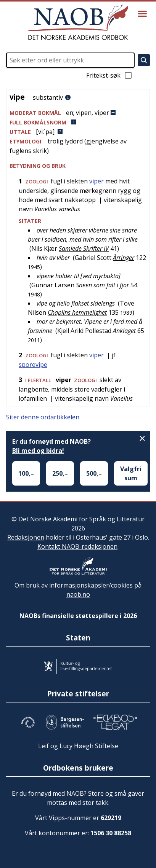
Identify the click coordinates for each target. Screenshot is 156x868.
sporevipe (33, 365)
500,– (94, 473)
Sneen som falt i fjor (102, 285)
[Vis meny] (142, 14)
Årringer (124, 258)
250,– (60, 473)
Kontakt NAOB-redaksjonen (77, 546)
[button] (78, 113)
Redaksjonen (26, 537)
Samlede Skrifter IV (84, 248)
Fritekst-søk (109, 75)
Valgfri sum (131, 473)
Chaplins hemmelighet (77, 312)
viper (96, 181)
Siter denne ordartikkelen (43, 417)
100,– (26, 473)
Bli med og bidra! (38, 451)
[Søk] (144, 60)
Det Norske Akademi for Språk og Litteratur (81, 519)
